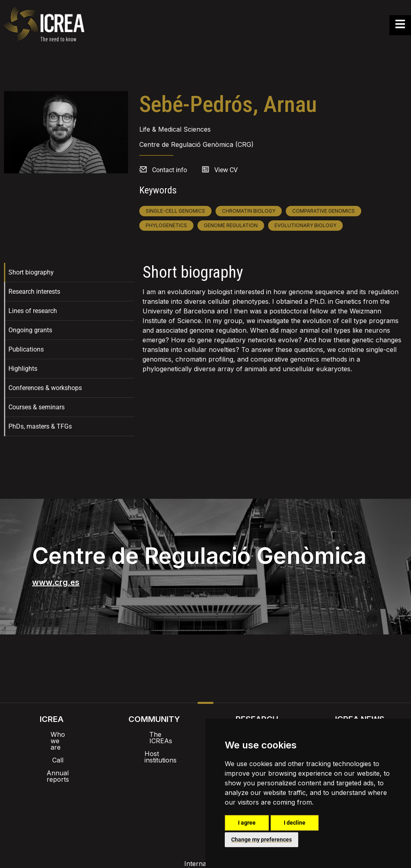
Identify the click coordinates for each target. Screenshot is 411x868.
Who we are (52, 734)
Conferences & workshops (45, 388)
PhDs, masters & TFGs (40, 426)
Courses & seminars (37, 407)
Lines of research (33, 311)
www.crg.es (56, 582)
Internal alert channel (98, 806)
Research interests (34, 292)
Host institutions (154, 747)
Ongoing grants (30, 330)
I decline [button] (295, 823)
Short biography (31, 272)
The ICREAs (154, 734)
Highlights (23, 369)
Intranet (134, 785)
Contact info (170, 170)
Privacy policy (166, 806)
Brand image (178, 785)
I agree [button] (247, 823)
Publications (26, 349)
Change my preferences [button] (261, 840)
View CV (226, 170)
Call (51, 747)
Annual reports (51, 760)
